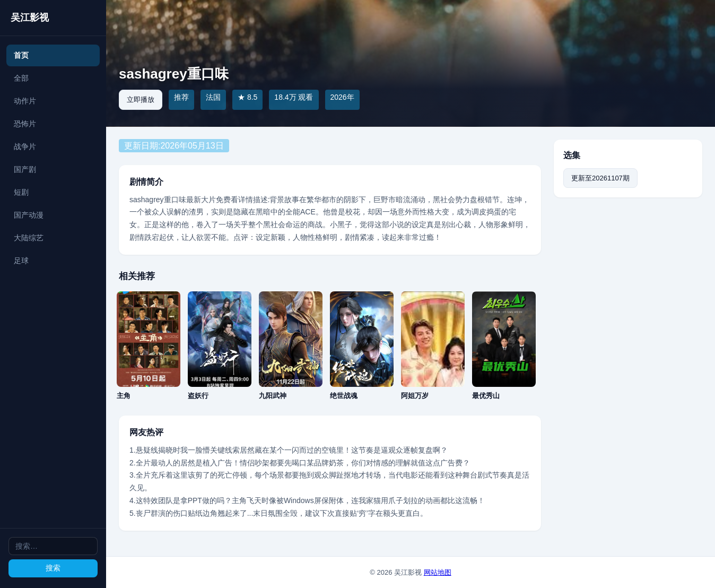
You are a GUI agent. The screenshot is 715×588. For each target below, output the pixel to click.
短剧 (21, 192)
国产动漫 (29, 215)
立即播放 (141, 100)
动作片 (25, 101)
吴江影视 (30, 18)
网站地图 (438, 572)
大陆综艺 (29, 238)
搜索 (53, 568)
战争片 (25, 146)
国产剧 (25, 169)
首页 (21, 55)
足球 (21, 261)
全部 (21, 78)
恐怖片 (25, 124)
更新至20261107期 (600, 178)
